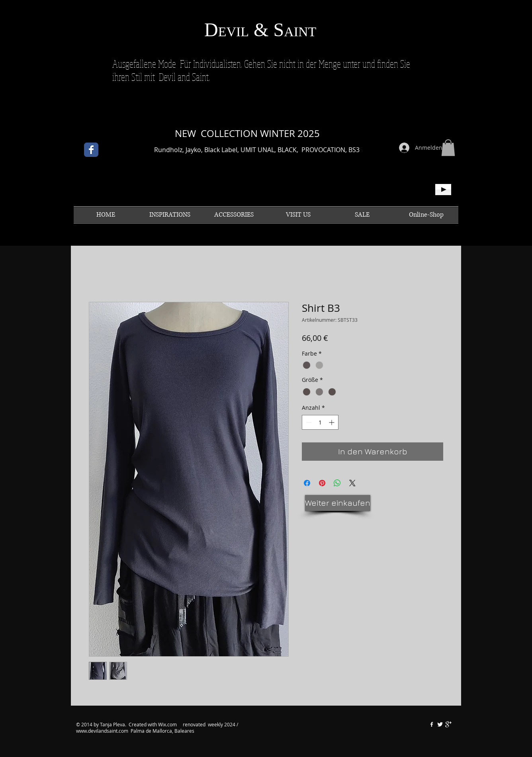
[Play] (443, 190)
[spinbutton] (320, 422)
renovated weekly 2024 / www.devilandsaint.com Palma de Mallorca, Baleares (157, 728)
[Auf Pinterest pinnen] (322, 483)
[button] (448, 148)
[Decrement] (308, 422)
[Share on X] (352, 483)
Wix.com (168, 724)
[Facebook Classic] (91, 150)
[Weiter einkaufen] (338, 503)
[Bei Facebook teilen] (307, 483)
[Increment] (332, 422)
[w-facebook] (432, 724)
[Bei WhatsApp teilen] (337, 483)
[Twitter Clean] (440, 724)
